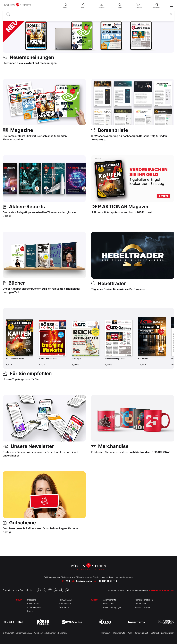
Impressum (106, 633)
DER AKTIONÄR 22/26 (15, 359)
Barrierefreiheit (141, 633)
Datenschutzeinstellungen (162, 633)
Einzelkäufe (108, 604)
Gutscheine (64, 607)
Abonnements (110, 600)
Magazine (32, 600)
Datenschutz (119, 633)
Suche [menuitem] (120, 6)
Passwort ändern (143, 607)
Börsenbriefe (33, 604)
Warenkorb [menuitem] (138, 6)
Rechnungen (141, 604)
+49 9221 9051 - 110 (107, 581)
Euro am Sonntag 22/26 (115, 359)
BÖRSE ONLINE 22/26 (48, 359)
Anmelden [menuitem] (156, 6)
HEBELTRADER (66, 600)
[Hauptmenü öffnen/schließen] (171, 6)
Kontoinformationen (144, 600)
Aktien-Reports (34, 607)
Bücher (30, 611)
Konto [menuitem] (83, 6)
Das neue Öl (143, 359)
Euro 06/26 (77, 359)
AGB (130, 633)
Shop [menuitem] (65, 6)
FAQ (68, 581)
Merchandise (65, 604)
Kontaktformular (84, 581)
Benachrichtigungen (112, 607)
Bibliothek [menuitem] (102, 6)
